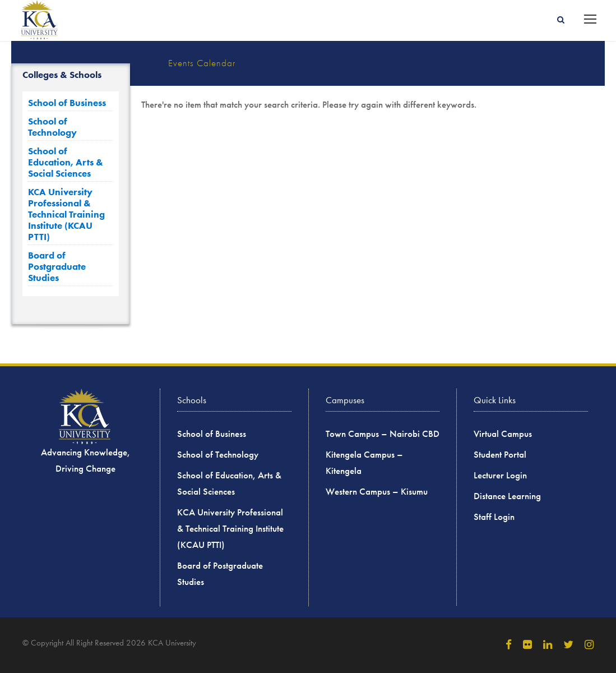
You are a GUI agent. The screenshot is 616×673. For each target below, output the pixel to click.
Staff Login (494, 517)
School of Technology (52, 127)
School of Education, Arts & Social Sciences (66, 162)
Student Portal (500, 455)
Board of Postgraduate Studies (57, 266)
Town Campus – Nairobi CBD (383, 434)
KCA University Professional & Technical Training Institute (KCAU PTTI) (66, 214)
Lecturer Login (500, 475)
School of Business (67, 103)
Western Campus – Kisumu (377, 492)
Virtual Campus (503, 434)
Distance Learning (507, 496)
